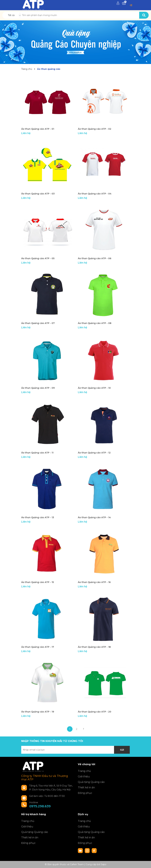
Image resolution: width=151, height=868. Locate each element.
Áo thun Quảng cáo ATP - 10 (94, 388)
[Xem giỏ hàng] (124, 3)
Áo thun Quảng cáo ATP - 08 (95, 323)
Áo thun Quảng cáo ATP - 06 (95, 258)
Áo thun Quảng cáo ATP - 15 (38, 582)
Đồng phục (85, 793)
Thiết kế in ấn (86, 787)
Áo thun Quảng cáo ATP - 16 (94, 582)
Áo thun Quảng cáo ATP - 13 (38, 517)
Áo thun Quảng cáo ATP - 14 (94, 517)
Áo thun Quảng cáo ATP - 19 (38, 712)
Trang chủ (84, 771)
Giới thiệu (84, 777)
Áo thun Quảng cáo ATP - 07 (38, 323)
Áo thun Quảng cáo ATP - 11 (37, 453)
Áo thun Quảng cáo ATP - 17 (38, 647)
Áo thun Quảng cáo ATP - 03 (38, 194)
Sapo (104, 864)
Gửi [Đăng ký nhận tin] (122, 750)
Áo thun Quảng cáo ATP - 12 (94, 453)
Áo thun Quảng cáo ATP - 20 (95, 712)
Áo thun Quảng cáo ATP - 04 (95, 194)
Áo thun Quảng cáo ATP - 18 (94, 647)
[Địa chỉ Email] (75, 750)
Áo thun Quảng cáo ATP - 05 (38, 258)
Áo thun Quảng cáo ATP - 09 (38, 388)
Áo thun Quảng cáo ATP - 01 (38, 129)
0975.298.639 (40, 806)
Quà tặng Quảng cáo (91, 782)
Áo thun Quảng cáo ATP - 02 (95, 129)
